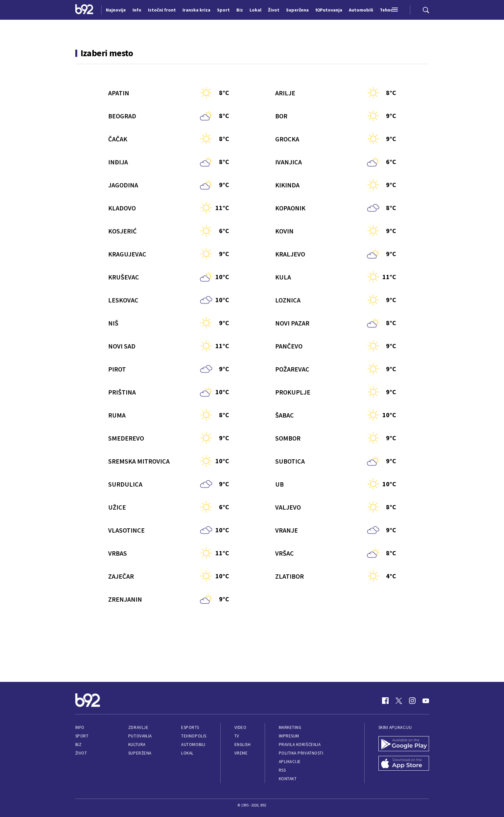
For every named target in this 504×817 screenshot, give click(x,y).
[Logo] (84, 10)
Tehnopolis (194, 736)
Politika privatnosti (301, 753)
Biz (79, 745)
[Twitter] (399, 701)
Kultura (137, 745)
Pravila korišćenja (300, 745)
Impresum (289, 736)
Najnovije (116, 10)
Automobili (193, 745)
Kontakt (288, 779)
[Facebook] (385, 701)
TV (237, 736)
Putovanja (140, 736)
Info (80, 727)
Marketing (290, 727)
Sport (82, 736)
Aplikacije (290, 762)
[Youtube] (426, 701)
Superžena (140, 753)
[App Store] (404, 764)
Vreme (241, 753)
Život (81, 753)
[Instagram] (412, 701)
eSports (190, 727)
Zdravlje (138, 727)
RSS (282, 770)
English (243, 745)
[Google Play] (404, 744)
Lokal (187, 753)
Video (240, 727)
